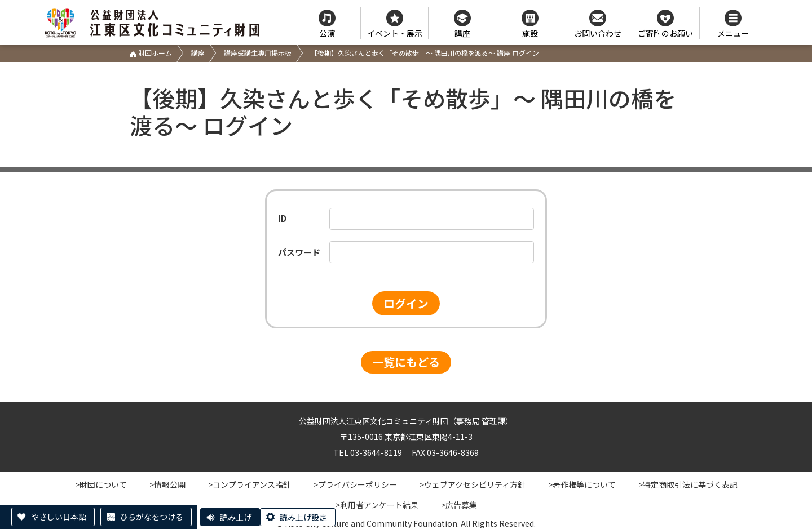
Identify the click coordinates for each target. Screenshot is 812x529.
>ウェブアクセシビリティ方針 (473, 484)
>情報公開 (167, 484)
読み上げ (236, 517)
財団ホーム (151, 53)
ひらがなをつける (152, 517)
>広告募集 (459, 505)
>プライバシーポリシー (355, 484)
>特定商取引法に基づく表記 (688, 484)
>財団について (101, 484)
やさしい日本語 (59, 517)
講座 (198, 53)
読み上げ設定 (303, 517)
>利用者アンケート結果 (377, 505)
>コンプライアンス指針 (250, 484)
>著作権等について (582, 484)
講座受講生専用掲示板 (258, 53)
